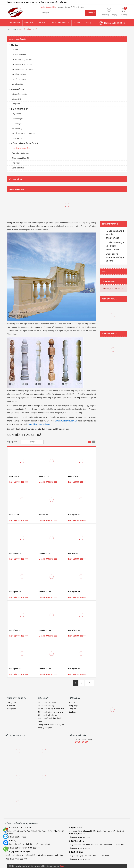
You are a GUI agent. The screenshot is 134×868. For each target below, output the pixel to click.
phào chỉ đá (29, 406)
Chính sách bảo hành (47, 702)
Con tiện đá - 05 (74, 630)
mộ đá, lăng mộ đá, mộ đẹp (71, 7)
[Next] (89, 683)
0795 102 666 (112, 238)
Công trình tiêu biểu (61, 23)
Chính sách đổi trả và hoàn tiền (51, 709)
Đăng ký (114, 15)
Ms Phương (111, 246)
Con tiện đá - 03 (45, 669)
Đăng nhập (105, 15)
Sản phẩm (43, 23)
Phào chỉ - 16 (14, 515)
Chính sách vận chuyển (48, 715)
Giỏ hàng (73, 712)
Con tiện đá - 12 (45, 553)
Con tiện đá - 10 (15, 592)
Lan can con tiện (37, 394)
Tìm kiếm (73, 702)
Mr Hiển (109, 234)
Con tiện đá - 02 (74, 669)
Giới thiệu (29, 23)
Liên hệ (88, 23)
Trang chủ (15, 23)
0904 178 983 (112, 250)
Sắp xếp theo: (12, 442)
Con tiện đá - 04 (15, 669)
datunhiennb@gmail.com (39, 424)
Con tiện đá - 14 (74, 515)
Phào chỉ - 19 (14, 476)
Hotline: (114, 23)
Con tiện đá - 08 (74, 592)
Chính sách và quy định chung (51, 712)
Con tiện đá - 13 (15, 553)
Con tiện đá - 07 (15, 630)
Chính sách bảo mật (46, 706)
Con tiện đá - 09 (45, 592)
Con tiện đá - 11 (74, 553)
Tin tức (77, 23)
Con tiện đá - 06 (45, 630)
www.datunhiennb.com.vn (66, 421)
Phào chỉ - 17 (73, 476)
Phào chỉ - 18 (44, 476)
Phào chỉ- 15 (43, 515)
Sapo (62, 866)
